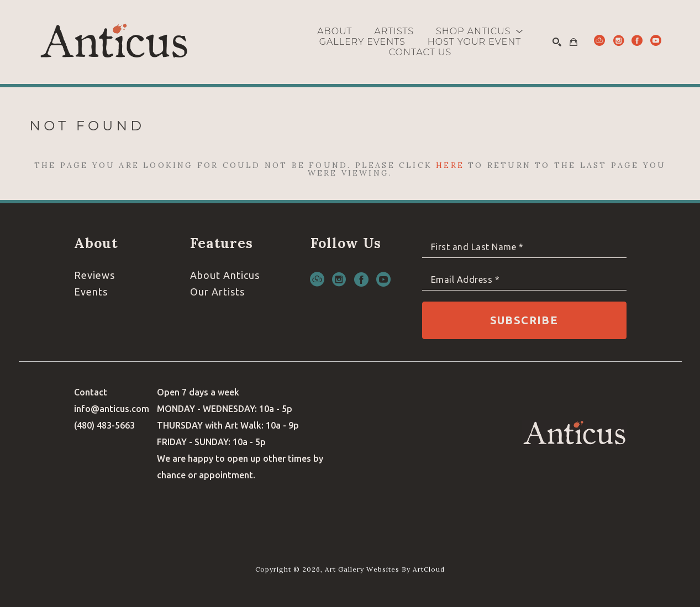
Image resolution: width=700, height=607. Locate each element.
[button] (480, 31)
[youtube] (656, 40)
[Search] (557, 42)
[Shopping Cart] (573, 42)
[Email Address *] (524, 280)
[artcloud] (599, 40)
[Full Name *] (524, 247)
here (450, 165)
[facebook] (637, 40)
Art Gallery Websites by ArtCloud (385, 569)
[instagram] (618, 40)
